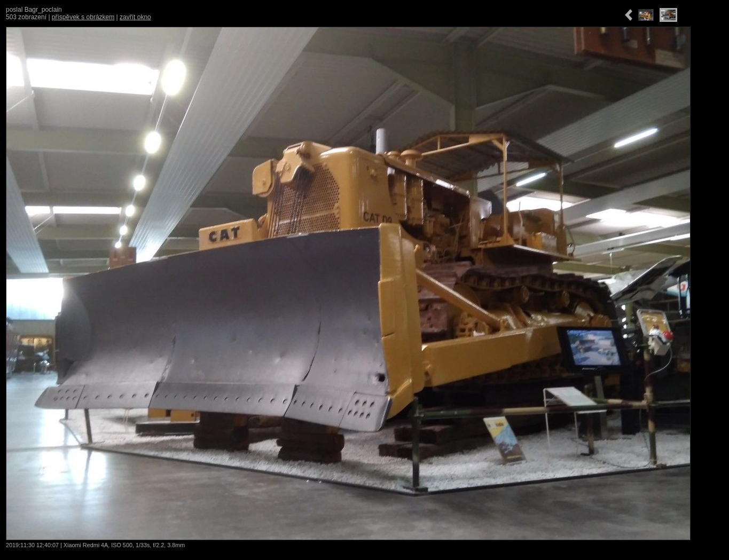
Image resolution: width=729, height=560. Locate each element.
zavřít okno (135, 17)
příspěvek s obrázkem (83, 17)
